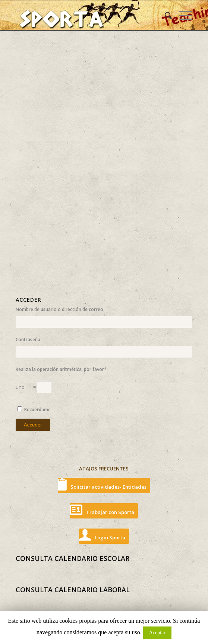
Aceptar (157, 633)
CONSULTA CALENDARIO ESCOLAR (73, 558)
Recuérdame (37, 410)
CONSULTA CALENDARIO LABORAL (73, 590)
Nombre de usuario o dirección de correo (59, 309)
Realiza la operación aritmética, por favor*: (62, 369)
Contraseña (28, 340)
